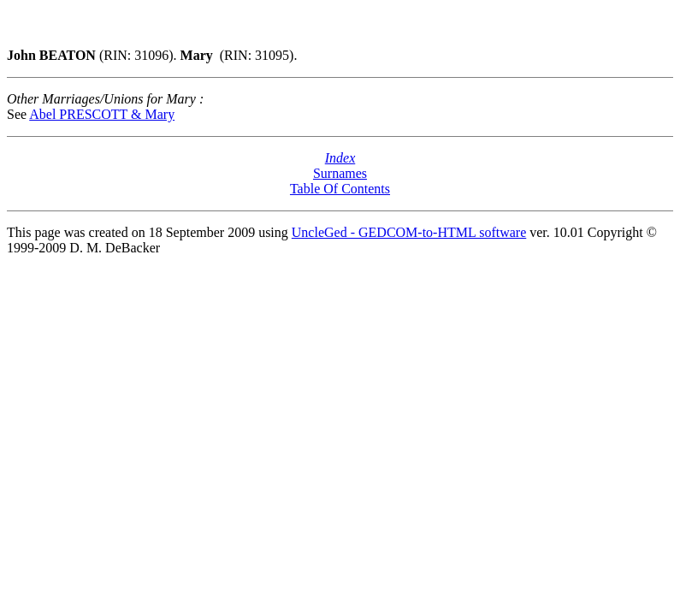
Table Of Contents (340, 189)
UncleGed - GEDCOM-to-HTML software (409, 232)
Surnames (340, 173)
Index (340, 158)
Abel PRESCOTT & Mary (102, 114)
